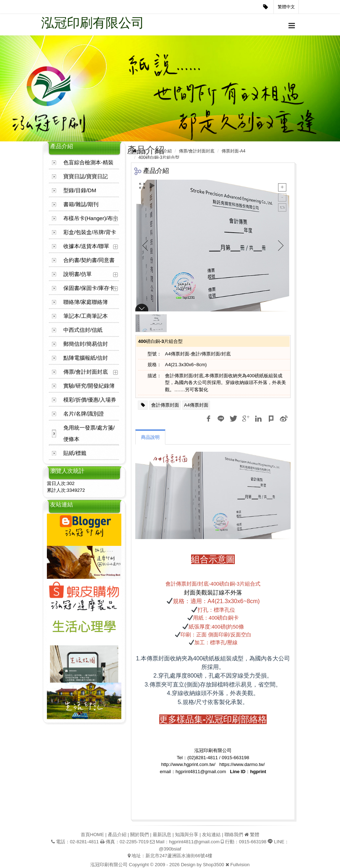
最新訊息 (162, 835)
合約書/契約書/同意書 (89, 260)
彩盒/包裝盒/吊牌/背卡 (90, 232)
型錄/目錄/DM (80, 190)
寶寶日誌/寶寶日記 (86, 176)
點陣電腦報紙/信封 (86, 358)
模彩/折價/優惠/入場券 (90, 400)
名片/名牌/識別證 (84, 414)
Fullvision (240, 865)
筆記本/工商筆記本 (86, 316)
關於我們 (140, 835)
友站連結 (212, 835)
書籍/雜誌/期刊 (81, 204)
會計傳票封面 (165, 405)
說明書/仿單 (77, 274)
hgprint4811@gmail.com (194, 842)
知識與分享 (187, 835)
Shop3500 (213, 865)
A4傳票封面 (196, 405)
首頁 (142, 151)
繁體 (254, 835)
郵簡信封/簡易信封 (86, 344)
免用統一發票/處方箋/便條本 (89, 433)
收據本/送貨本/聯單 (86, 246)
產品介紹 (163, 151)
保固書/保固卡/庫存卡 (89, 288)
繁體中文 (286, 7)
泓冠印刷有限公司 (93, 23)
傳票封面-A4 (234, 151)
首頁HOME (93, 835)
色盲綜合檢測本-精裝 (88, 162)
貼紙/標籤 (75, 453)
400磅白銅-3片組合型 (159, 157)
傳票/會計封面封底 (86, 372)
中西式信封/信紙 (83, 330)
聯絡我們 (234, 835)
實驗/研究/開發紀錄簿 (89, 386)
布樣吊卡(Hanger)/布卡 (91, 218)
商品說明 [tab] (150, 437)
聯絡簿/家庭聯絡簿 (86, 302)
